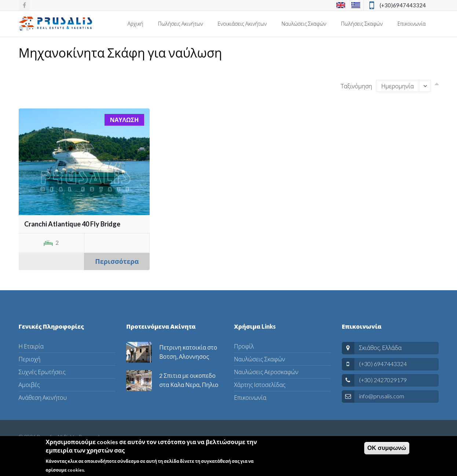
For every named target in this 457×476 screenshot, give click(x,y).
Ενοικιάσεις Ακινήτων (242, 24)
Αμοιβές (29, 385)
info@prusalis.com (382, 396)
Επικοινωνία (411, 24)
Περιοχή (30, 359)
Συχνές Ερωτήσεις (42, 372)
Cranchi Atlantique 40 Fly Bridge (72, 224)
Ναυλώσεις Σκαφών (304, 24)
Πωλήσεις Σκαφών (362, 24)
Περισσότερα (117, 261)
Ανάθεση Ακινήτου (43, 397)
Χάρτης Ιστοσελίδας (260, 385)
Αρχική (135, 24)
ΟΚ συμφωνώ (387, 450)
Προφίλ (244, 346)
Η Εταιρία (31, 346)
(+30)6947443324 (403, 5)
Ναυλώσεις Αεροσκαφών (266, 372)
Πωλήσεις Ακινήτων (181, 24)
